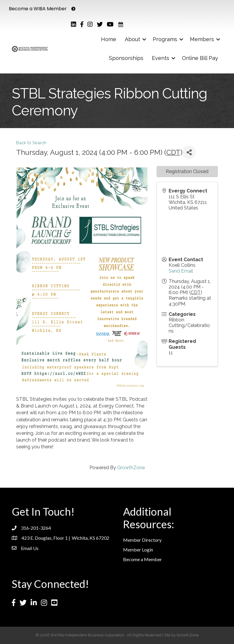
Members (202, 39)
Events (161, 58)
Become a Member (142, 559)
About (132, 39)
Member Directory (142, 540)
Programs (165, 39)
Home (109, 39)
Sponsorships (126, 58)
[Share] (189, 152)
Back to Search (31, 143)
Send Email (181, 271)
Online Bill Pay (200, 58)
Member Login (138, 550)
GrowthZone (131, 468)
